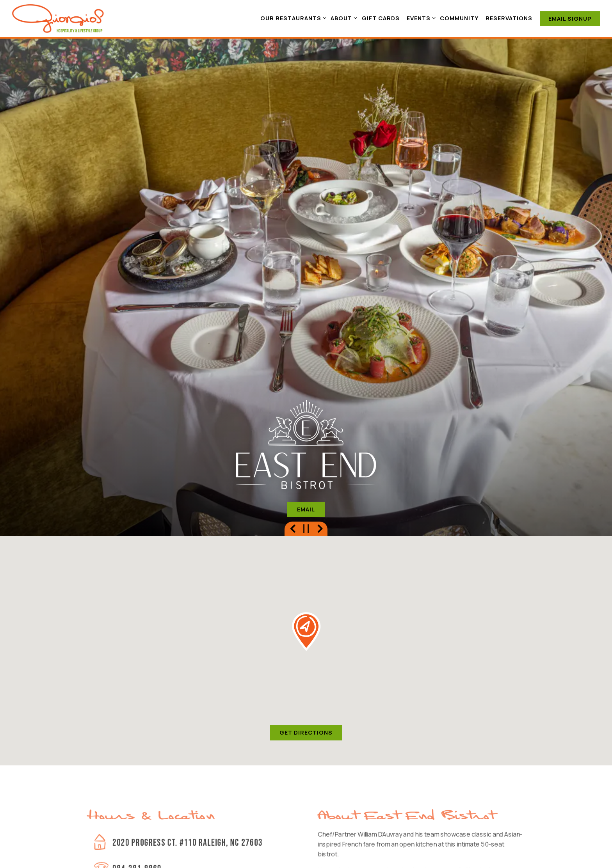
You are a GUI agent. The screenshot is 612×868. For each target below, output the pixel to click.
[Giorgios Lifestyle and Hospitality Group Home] (58, 18)
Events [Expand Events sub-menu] (420, 18)
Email (306, 414)
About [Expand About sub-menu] (342, 18)
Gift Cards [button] (381, 18)
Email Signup (570, 19)
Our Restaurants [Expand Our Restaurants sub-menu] (292, 18)
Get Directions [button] (306, 637)
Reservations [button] (509, 18)
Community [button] (459, 18)
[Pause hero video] (306, 434)
